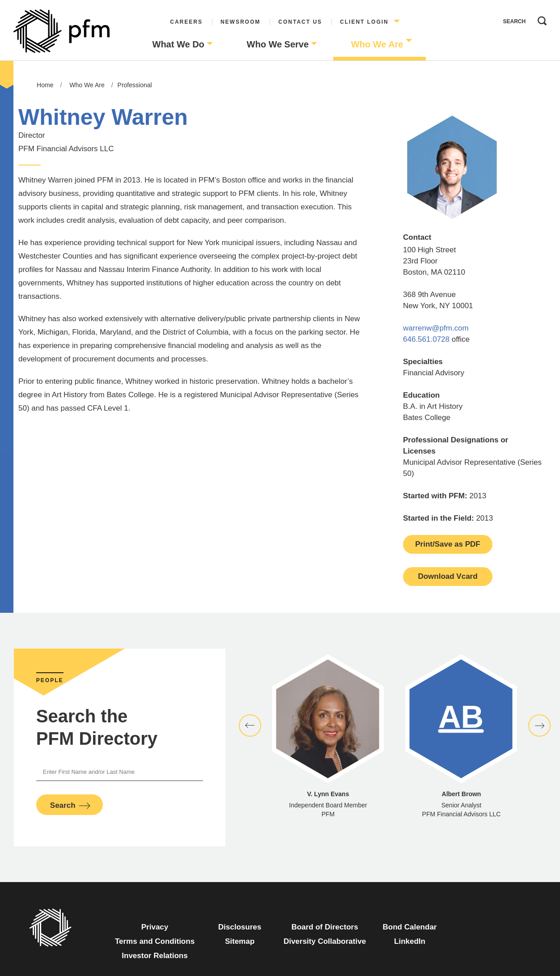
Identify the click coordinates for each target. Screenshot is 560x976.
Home (45, 85)
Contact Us (300, 22)
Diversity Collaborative (325, 941)
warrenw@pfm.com (436, 328)
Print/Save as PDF (448, 544)
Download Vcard (448, 576)
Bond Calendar (410, 927)
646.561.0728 (426, 339)
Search (540, 19)
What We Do (178, 44)
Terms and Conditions (155, 941)
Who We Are (377, 44)
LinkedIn (410, 941)
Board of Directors (325, 927)
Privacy (155, 927)
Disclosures (240, 927)
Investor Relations (155, 956)
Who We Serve (278, 44)
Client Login (364, 22)
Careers (186, 22)
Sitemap (240, 941)
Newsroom (240, 22)
